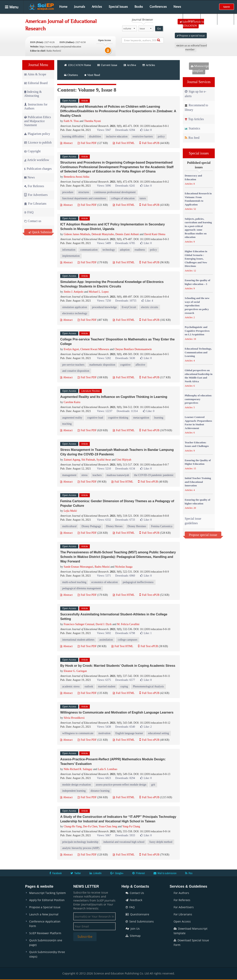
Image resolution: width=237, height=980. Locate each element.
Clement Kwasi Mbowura (95, 349)
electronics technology (75, 313)
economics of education (105, 582)
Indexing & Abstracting (33, 94)
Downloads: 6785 (125, 243)
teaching (67, 424)
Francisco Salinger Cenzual (79, 624)
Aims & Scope (35, 74)
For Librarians (35, 204)
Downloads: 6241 (125, 186)
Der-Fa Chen (90, 826)
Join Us (133, 929)
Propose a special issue (191, 35)
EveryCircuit (129, 307)
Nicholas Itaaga (124, 567)
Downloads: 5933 (125, 835)
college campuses (128, 640)
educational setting (158, 733)
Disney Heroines (137, 526)
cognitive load (95, 418)
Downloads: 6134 (125, 469)
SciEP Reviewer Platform (45, 933)
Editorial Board (36, 83)
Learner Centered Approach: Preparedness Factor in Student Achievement (198, 423)
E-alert (226, 18)
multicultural (69, 526)
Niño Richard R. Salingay (78, 769)
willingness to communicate (78, 733)
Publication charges (38, 169)
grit (153, 785)
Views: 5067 (104, 835)
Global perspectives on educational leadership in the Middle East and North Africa (199, 376)
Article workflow (37, 160)
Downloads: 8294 (125, 778)
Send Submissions (140, 921)
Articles (97, 7)
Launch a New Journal (44, 914)
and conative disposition (76, 371)
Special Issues (118, 7)
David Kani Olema (155, 234)
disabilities (95, 137)
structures (84, 192)
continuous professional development (115, 192)
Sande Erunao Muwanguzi (79, 567)
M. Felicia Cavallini (128, 624)
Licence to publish (38, 142)
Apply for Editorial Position (47, 900)
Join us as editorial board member (192, 47)
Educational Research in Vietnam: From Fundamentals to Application (198, 199)
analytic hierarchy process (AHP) (81, 848)
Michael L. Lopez (99, 292)
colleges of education (123, 198)
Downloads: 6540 (125, 727)
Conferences (158, 7)
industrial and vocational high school (124, 842)
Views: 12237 (105, 411)
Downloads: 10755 (126, 301)
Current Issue (107, 65)
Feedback (134, 900)
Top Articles (194, 119)
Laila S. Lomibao (108, 769)
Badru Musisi (102, 567)
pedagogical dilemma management (82, 588)
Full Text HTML (124, 143)
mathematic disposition (102, 365)
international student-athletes (78, 640)
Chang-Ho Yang (73, 826)
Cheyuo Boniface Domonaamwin (133, 349)
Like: (146, 130)
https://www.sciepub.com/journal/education (60, 47)
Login (208, 18)
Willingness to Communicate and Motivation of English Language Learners (117, 712)
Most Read (92, 75)
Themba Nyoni (92, 121)
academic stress (71, 686)
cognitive (125, 365)
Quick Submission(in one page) (46, 943)
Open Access (182, 921)
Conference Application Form (45, 924)
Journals (80, 7)
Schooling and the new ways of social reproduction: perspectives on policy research (197, 305)
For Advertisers (36, 195)
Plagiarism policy (37, 134)
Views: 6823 (104, 778)
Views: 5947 (104, 130)
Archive (130, 65)
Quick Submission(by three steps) (47, 954)
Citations (71, 75)
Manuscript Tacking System (47, 893)
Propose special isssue (203, 535)
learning (159, 418)
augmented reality (72, 418)
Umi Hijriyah (124, 460)
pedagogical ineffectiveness (138, 582)
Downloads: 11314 (127, 411)
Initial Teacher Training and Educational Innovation (198, 482)
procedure (68, 192)
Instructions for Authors (36, 106)
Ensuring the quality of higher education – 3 (197, 282)
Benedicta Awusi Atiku (77, 177)
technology (109, 250)
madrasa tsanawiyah (118, 475)
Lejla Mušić (70, 511)
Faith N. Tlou (71, 121)
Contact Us (135, 893)
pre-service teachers (73, 365)
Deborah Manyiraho (103, 234)
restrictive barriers (143, 137)
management (69, 475)
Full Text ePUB (149, 143)
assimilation (106, 640)
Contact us (33, 221)
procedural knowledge (104, 307)
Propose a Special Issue (45, 907)
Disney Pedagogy (91, 526)
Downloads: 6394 (125, 130)
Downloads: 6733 (125, 520)
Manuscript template (200, 68)
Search (191, 18)
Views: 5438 (104, 727)
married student (107, 686)
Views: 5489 (104, 243)
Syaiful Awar (104, 460)
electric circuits (150, 307)
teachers (97, 475)
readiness (140, 250)
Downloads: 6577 (125, 680)
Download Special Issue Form (191, 943)
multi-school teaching (74, 582)
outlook (89, 686)
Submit (227, 7)
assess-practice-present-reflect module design (121, 785)
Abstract (66, 143)
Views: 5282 (104, 358)
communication (89, 250)
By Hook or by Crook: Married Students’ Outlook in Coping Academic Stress (118, 666)
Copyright (32, 151)
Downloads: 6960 (125, 576)
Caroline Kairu (72, 402)
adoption (125, 250)
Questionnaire (137, 914)
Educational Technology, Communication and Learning (198, 352)
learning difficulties (73, 137)
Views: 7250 (104, 301)
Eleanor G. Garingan (75, 671)
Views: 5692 (104, 633)
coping (124, 686)
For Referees (34, 186)
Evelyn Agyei (71, 349)
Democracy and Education (193, 177)
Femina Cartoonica (162, 526)
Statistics (193, 128)
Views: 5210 (104, 469)
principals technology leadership (80, 842)
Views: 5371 (104, 576)
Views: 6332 (104, 520)
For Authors (181, 893)
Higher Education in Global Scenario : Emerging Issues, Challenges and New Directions (196, 259)
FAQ (29, 212)
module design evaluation (76, 785)
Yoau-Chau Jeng (108, 826)
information (69, 250)
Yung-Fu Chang (131, 826)
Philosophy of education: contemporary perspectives (198, 399)
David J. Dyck (104, 624)
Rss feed (192, 138)
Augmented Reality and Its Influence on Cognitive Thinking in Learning (114, 397)
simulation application (75, 307)
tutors (143, 198)
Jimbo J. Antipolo (74, 292)
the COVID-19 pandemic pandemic (154, 475)
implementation (71, 256)
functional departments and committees (84, 198)
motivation (104, 733)
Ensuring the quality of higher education (197, 502)
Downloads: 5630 (125, 358)
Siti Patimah (88, 460)
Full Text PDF (87, 143)
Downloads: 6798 (125, 633)
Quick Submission (40, 232)
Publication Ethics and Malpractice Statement (38, 121)
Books (139, 7)
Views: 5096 (104, 186)
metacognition (141, 418)
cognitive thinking (118, 418)
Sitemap (133, 936)
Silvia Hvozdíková (74, 718)
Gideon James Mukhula (77, 234)
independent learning (74, 791)
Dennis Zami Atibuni (127, 234)
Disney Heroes (114, 526)
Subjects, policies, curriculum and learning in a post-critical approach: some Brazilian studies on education (198, 228)
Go (159, 29)
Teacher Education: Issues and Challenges (197, 444)
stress (85, 475)
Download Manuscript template (191, 931)
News (177, 7)
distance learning (100, 791)
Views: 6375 (104, 680)
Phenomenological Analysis (148, 686)
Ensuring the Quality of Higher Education (198, 462)
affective (140, 365)
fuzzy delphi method (161, 842)
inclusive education (117, 137)
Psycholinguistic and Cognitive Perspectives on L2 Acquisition (197, 331)
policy (161, 137)
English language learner (129, 733)
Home (63, 7)
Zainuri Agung (72, 460)
